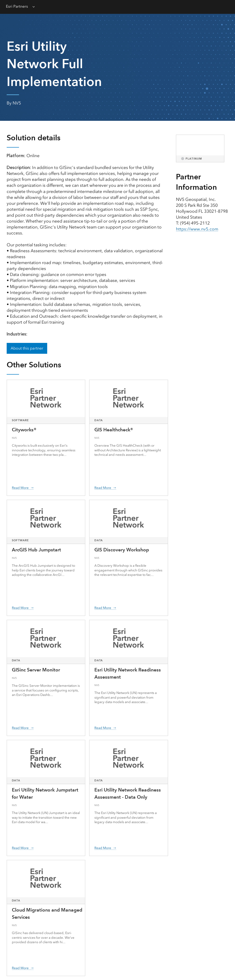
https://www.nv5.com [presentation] (197, 229)
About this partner (27, 348)
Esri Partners (17, 6)
